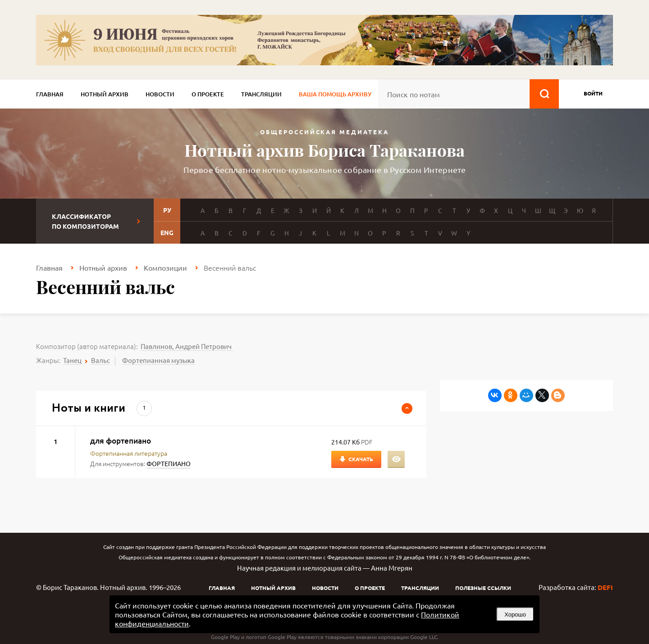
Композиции (165, 268)
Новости (160, 94)
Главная (50, 94)
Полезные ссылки (483, 588)
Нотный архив (105, 94)
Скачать (361, 459)
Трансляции (261, 94)
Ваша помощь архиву (335, 94)
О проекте (208, 94)
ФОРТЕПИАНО (169, 463)
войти (593, 93)
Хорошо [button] (515, 615)
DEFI (605, 587)
